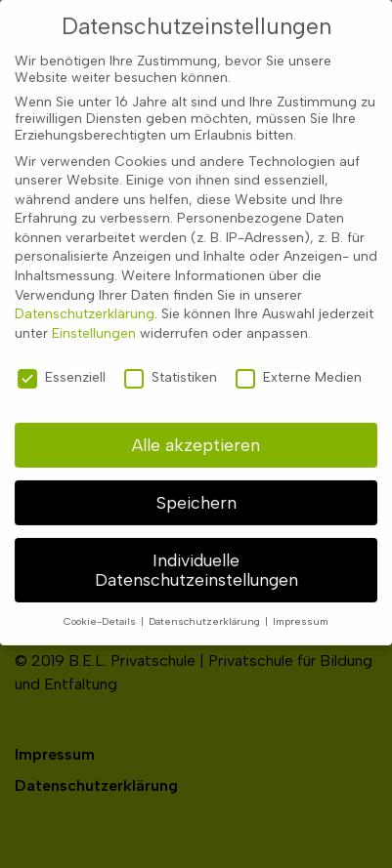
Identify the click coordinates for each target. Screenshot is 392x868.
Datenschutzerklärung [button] (206, 611)
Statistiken (171, 367)
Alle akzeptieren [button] (196, 434)
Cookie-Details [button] (101, 611)
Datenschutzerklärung (85, 303)
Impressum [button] (301, 611)
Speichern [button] (196, 492)
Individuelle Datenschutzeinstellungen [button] (196, 559)
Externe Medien (299, 367)
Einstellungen (94, 323)
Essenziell (62, 367)
